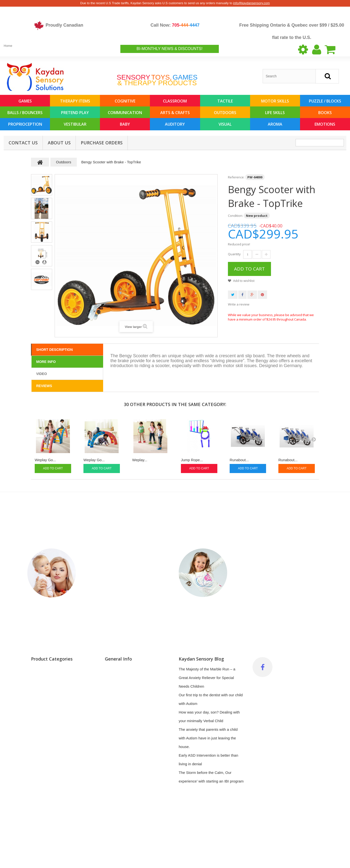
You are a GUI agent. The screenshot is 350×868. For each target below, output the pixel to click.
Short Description (55, 350)
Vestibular (75, 124)
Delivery (111, 721)
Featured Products (46, 850)
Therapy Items (75, 101)
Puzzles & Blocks (45, 678)
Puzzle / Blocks (325, 101)
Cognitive (125, 101)
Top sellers (114, 686)
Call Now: (175, 25)
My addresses (116, 747)
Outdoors (225, 113)
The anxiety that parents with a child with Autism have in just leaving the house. (208, 738)
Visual (225, 124)
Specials (112, 669)
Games (25, 101)
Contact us (114, 695)
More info (46, 362)
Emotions (325, 124)
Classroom (175, 101)
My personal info (118, 755)
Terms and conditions (122, 712)
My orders (113, 729)
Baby (125, 124)
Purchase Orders (102, 143)
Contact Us (23, 143)
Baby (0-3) (40, 738)
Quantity (234, 254)
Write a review (239, 304)
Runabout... (239, 460)
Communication (125, 113)
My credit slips (117, 738)
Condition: (235, 216)
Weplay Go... (45, 460)
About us (59, 143)
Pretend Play (75, 113)
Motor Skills (275, 101)
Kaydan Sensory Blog (201, 659)
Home (8, 46)
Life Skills (275, 113)
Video (42, 374)
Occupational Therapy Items (54, 747)
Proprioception (25, 124)
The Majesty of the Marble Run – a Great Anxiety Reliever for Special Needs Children (207, 678)
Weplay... (140, 460)
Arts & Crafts (175, 113)
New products (116, 678)
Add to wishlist (243, 281)
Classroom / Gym (45, 721)
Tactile (225, 101)
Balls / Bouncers (25, 113)
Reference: (236, 177)
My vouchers (115, 764)
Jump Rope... (192, 460)
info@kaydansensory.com (251, 3)
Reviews (44, 386)
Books (325, 113)
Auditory (175, 124)
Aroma (275, 124)
